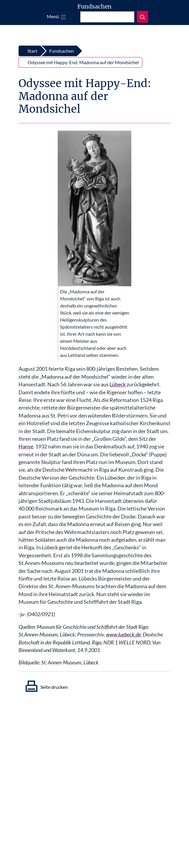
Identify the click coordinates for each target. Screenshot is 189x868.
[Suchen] (107, 17)
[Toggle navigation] (57, 17)
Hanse (26, 447)
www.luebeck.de (123, 635)
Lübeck (118, 384)
